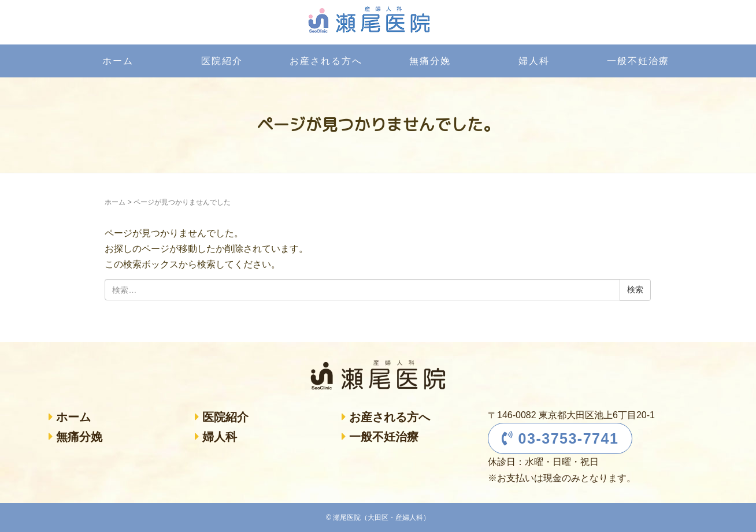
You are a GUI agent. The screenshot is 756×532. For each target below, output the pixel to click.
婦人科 (534, 61)
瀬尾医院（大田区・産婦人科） (381, 518)
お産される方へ (326, 61)
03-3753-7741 (560, 438)
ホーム (118, 61)
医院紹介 (222, 61)
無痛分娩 (430, 61)
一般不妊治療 (638, 61)
